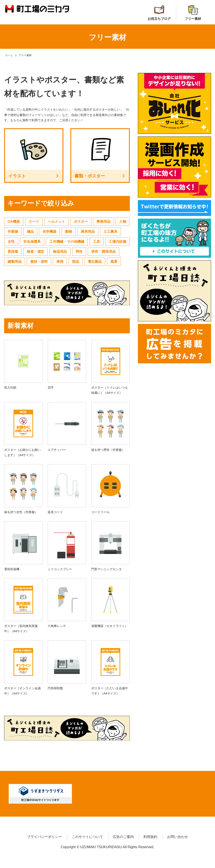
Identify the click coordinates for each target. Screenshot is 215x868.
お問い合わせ (178, 837)
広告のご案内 (123, 837)
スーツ (34, 222)
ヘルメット (56, 222)
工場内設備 (117, 242)
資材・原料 (39, 262)
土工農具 (110, 232)
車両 (60, 262)
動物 (69, 232)
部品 (76, 262)
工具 (96, 242)
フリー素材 (193, 13)
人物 (123, 222)
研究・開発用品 (103, 252)
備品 (30, 232)
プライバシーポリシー (44, 837)
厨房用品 (88, 232)
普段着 (13, 252)
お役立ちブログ (159, 13)
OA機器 (14, 222)
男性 (79, 252)
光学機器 (49, 232)
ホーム (9, 55)
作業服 (13, 232)
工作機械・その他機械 (67, 242)
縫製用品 (15, 262)
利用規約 (150, 837)
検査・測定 (36, 252)
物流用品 (60, 252)
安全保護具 (32, 242)
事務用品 (103, 222)
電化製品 (95, 262)
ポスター (81, 222)
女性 (11, 242)
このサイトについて (87, 837)
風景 (114, 262)
